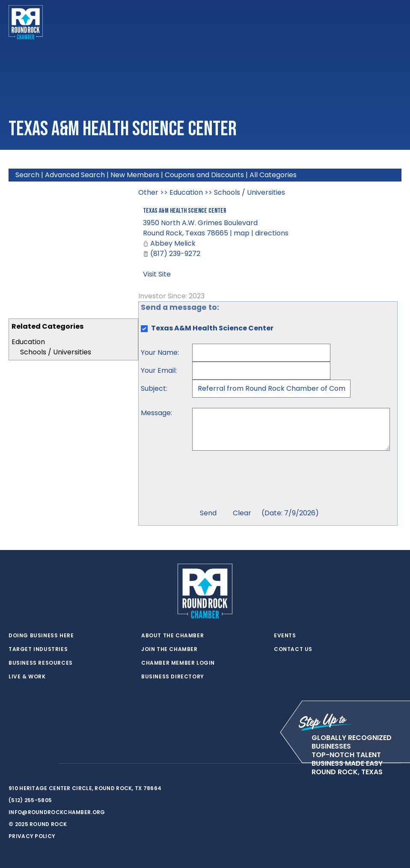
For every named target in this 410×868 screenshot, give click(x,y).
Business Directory (173, 677)
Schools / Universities (56, 352)
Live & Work (27, 677)
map (242, 233)
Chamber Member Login (178, 663)
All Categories (273, 175)
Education (28, 342)
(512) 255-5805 (30, 800)
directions (272, 233)
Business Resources (41, 663)
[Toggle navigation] (395, 22)
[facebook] (30, 764)
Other (148, 192)
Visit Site (157, 274)
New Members (135, 175)
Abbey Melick (173, 243)
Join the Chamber (169, 649)
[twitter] (13, 764)
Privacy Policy (32, 836)
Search (27, 175)
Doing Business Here (41, 636)
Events (285, 636)
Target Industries (38, 649)
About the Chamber (172, 636)
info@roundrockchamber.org (57, 812)
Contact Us (293, 649)
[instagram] (47, 764)
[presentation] (257, 481)
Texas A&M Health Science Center (185, 211)
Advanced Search (75, 175)
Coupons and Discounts (204, 175)
